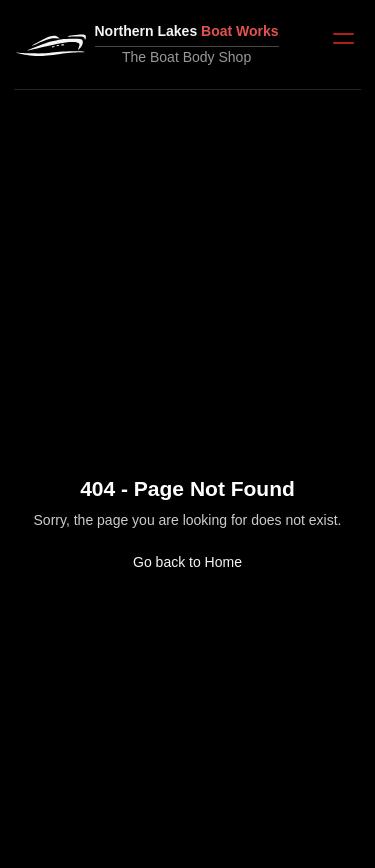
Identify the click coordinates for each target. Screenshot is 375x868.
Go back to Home (187, 562)
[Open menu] (343, 38)
